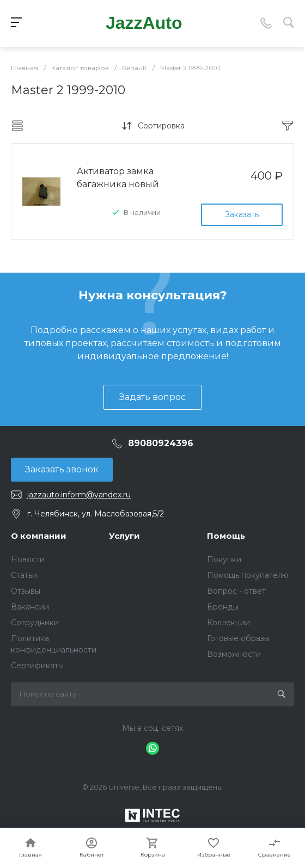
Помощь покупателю (248, 575)
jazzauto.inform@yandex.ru (79, 495)
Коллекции (228, 623)
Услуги (124, 536)
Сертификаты (37, 666)
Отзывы (26, 591)
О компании (39, 536)
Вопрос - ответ (236, 591)
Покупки (224, 559)
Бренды (223, 607)
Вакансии (30, 607)
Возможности (234, 654)
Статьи (24, 575)
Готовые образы (238, 638)
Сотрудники (35, 623)
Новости (28, 559)
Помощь (226, 536)
